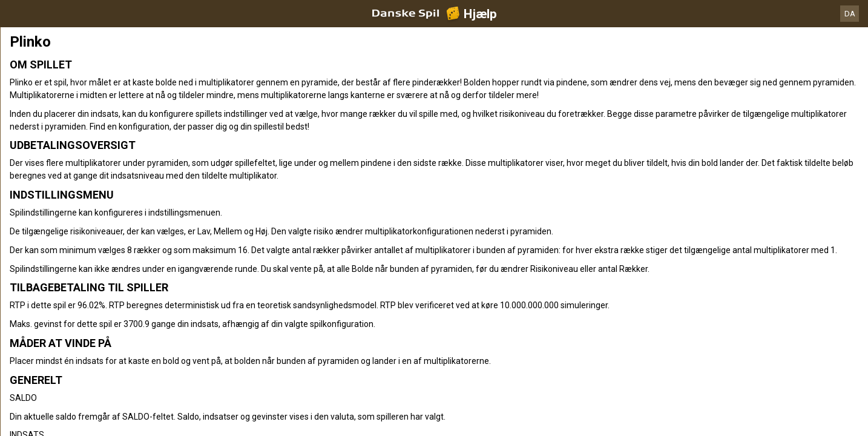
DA (850, 14)
